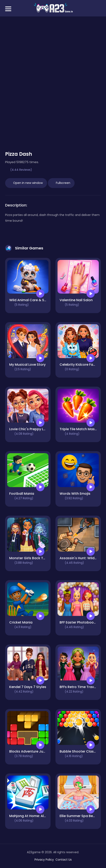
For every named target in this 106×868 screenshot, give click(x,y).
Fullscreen (61, 183)
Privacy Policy (44, 860)
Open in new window (26, 183)
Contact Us (64, 860)
